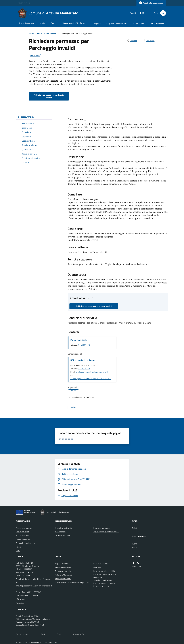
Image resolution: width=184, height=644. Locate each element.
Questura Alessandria (63, 571)
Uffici (18, 551)
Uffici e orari (21, 599)
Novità (42, 23)
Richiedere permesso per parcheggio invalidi (49, 96)
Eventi (135, 547)
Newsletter (137, 566)
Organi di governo (23, 539)
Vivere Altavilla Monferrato (74, 23)
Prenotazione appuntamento (105, 583)
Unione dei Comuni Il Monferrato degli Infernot (72, 584)
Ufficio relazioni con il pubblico (84, 360)
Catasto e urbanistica (63, 535)
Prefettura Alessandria (63, 575)
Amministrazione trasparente (105, 574)
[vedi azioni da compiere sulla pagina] (148, 41)
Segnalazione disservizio (103, 580)
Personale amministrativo (26, 543)
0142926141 (84, 369)
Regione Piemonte (24, 3)
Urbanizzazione (138, 23)
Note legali (98, 567)
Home (31, 33)
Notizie (135, 528)
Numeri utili (20, 603)
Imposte (97, 23)
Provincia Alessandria (63, 567)
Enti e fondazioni (22, 535)
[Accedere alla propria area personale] (151, 3)
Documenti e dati (23, 532)
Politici (18, 547)
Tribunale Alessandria (63, 579)
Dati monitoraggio (23, 634)
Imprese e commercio (102, 528)
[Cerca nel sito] (162, 13)
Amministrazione (26, 23)
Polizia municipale (79, 340)
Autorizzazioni (50, 33)
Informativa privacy (101, 563)
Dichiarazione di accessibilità (104, 571)
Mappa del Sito (79, 634)
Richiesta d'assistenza (102, 586)
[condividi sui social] (132, 41)
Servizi (54, 23)
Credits (60, 634)
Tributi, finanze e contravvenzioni (106, 532)
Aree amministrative (24, 528)
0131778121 (84, 345)
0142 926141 (29, 572)
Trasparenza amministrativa (117, 23)
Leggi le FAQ (98, 577)
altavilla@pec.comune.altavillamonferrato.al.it (91, 379)
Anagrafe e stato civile (63, 528)
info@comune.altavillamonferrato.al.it (93, 372)
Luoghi (135, 544)
